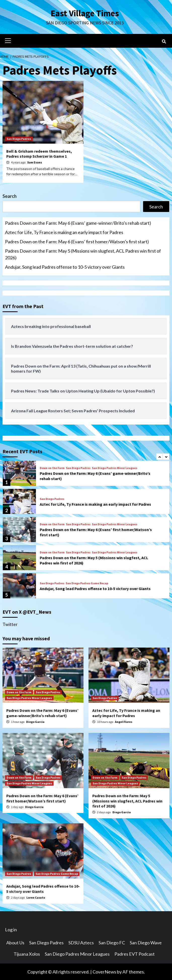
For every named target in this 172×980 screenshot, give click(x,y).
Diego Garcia (35, 722)
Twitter (10, 624)
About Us (15, 942)
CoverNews (104, 971)
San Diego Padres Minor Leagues (115, 468)
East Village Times (85, 13)
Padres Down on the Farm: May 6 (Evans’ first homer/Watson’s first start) (77, 241)
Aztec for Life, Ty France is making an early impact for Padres (64, 232)
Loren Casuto (36, 897)
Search (10, 196)
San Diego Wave (146, 942)
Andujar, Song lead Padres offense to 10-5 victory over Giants (65, 267)
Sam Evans (35, 162)
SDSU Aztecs (81, 942)
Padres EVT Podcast (135, 954)
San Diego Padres (19, 138)
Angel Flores (124, 722)
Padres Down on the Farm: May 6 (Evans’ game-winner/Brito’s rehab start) (78, 223)
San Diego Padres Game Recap (87, 583)
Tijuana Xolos (27, 954)
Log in (11, 929)
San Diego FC (112, 942)
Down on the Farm (52, 468)
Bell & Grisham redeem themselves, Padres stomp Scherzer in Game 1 (39, 154)
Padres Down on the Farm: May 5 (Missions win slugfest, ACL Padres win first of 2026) (83, 254)
